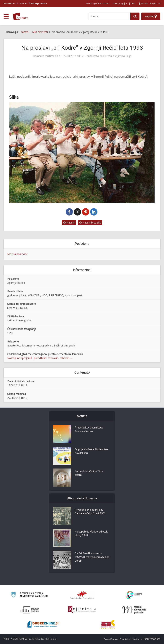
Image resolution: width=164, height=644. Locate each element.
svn (115, 3)
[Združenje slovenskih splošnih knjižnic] (82, 610)
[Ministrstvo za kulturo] (30, 595)
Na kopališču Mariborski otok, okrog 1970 (91, 533)
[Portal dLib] (30, 610)
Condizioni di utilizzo (131, 639)
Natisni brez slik (90, 223)
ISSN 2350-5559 (152, 639)
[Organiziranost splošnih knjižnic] (82, 595)
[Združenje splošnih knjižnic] (108, 624)
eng (121, 3)
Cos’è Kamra (111, 639)
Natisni (69, 223)
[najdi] (135, 16)
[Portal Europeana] (134, 595)
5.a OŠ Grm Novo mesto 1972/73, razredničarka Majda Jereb (92, 557)
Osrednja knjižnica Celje (117, 56)
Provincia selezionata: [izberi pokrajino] (25, 3)
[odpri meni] (6, 17)
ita (127, 3)
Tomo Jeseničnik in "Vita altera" (89, 473)
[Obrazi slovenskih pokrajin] (134, 610)
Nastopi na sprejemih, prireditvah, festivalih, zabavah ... (40, 358)
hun (133, 3)
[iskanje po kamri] (109, 16)
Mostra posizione (18, 254)
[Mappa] (151, 16)
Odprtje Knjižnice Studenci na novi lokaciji (92, 451)
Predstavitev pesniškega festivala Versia (89, 429)
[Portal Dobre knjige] (43, 624)
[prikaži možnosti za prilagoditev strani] (98, 3)
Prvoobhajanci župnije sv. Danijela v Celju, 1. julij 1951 (90, 512)
